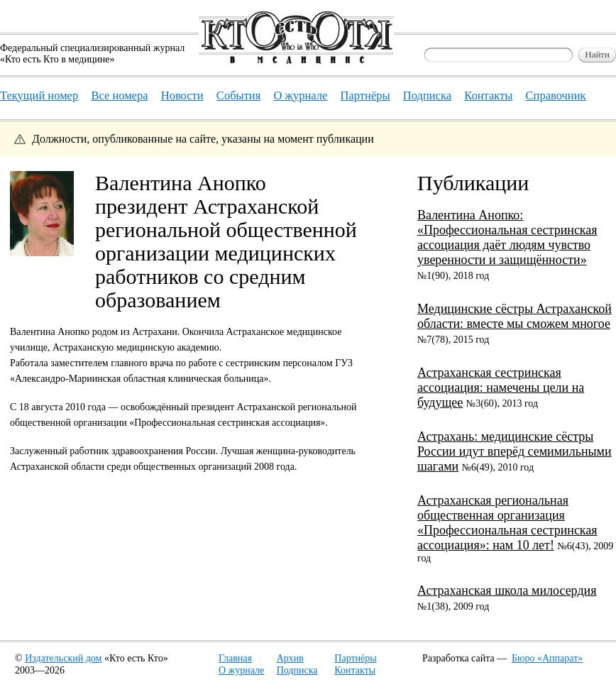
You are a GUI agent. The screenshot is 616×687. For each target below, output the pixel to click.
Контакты (355, 670)
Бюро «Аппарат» (547, 658)
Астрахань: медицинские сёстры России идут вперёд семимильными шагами (515, 451)
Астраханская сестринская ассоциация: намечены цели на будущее (501, 388)
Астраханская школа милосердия (507, 590)
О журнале (241, 670)
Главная (235, 658)
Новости (182, 95)
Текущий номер (39, 95)
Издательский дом (63, 658)
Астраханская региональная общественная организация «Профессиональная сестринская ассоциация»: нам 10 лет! (507, 523)
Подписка (297, 670)
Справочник (556, 95)
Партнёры (355, 658)
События (238, 95)
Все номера (119, 95)
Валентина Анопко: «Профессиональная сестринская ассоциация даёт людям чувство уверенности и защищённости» (507, 237)
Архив (290, 658)
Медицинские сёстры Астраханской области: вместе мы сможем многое (515, 316)
